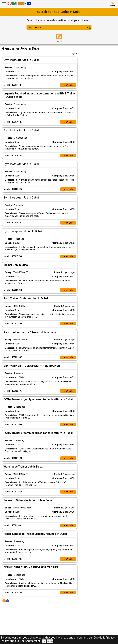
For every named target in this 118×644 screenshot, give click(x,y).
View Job (68, 85)
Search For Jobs (35, 27)
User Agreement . (31, 641)
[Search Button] (86, 30)
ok (44, 641)
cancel (50, 641)
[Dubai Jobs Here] (19, 5)
